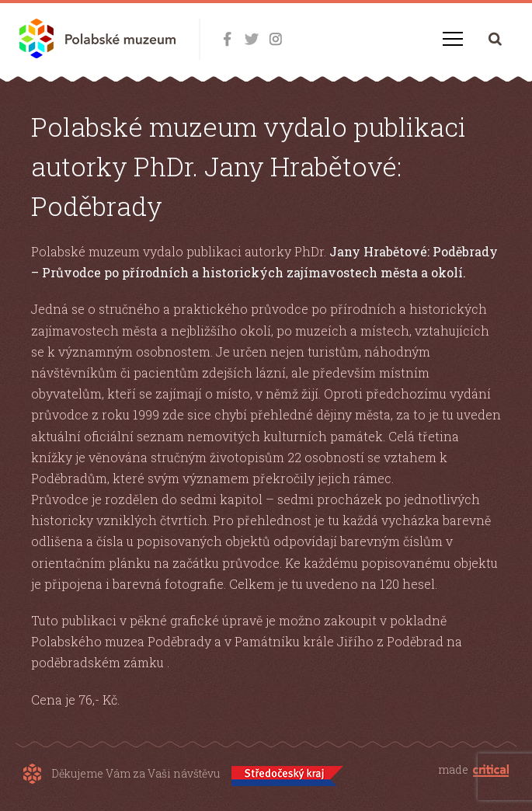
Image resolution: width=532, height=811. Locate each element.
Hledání (495, 38)
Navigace (453, 39)
